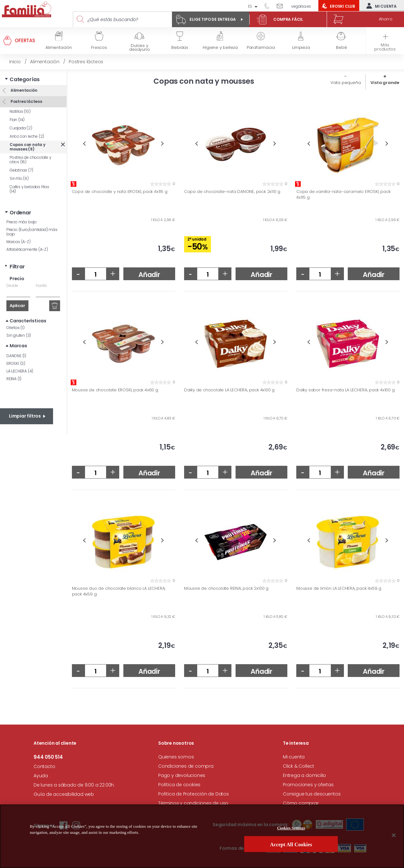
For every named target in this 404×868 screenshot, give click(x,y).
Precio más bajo (22, 222)
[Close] (394, 837)
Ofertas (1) (16, 328)
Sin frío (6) (19, 178)
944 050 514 (269, 6)
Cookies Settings (291, 830)
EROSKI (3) (16, 363)
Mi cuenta (380, 6)
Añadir (149, 275)
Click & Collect (299, 766)
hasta (41, 285)
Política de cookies (179, 785)
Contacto (44, 766)
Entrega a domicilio (304, 775)
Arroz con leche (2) (27, 136)
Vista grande (385, 83)
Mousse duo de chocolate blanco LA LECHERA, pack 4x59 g (119, 591)
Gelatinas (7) (21, 170)
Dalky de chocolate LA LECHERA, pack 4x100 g (229, 390)
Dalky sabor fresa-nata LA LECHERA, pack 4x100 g (346, 390)
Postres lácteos (26, 101)
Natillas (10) (20, 111)
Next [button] (163, 144)
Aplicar (17, 306)
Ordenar (20, 213)
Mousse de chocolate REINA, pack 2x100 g (226, 588)
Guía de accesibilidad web (64, 794)
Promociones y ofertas (308, 785)
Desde (12, 285)
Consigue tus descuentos (312, 794)
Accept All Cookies (291, 846)
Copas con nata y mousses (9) (27, 147)
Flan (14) (17, 120)
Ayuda (41, 776)
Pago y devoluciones (182, 775)
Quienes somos (176, 757)
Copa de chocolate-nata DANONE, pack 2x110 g (232, 192)
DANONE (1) (16, 356)
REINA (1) (14, 379)
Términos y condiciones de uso (193, 803)
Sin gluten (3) (19, 335)
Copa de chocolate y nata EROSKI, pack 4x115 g (120, 192)
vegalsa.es (301, 6)
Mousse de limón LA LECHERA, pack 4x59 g (339, 588)
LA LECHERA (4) (20, 371)
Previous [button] (84, 144)
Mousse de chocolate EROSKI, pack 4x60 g (115, 390)
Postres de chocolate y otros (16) (31, 160)
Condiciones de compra (186, 766)
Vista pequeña (346, 83)
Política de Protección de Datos (194, 794)
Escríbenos (282, 6)
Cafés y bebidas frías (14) (29, 189)
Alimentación (23, 90)
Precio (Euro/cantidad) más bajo (32, 232)
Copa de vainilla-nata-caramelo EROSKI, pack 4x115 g (343, 194)
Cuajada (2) (21, 128)
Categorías (25, 79)
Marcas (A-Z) (19, 242)
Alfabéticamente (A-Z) (27, 249)
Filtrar (17, 267)
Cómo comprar (301, 803)
